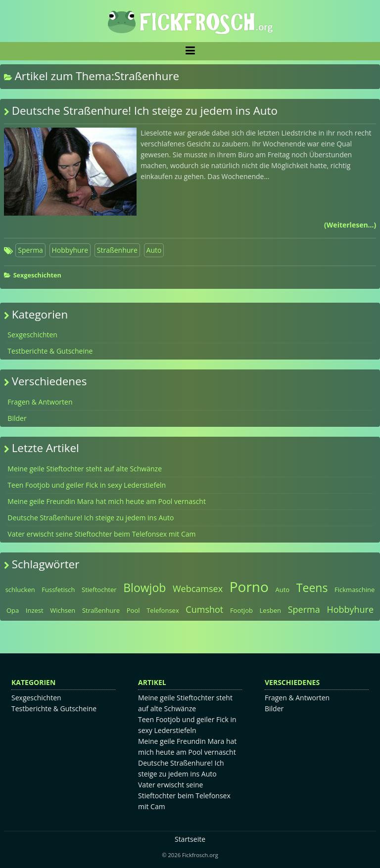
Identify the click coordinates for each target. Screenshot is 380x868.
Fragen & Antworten (40, 402)
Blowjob (144, 588)
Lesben (271, 610)
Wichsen (63, 610)
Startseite (190, 839)
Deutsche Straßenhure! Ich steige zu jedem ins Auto (145, 111)
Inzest (35, 610)
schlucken (20, 590)
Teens (312, 588)
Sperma (30, 250)
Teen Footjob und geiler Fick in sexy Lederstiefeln (87, 485)
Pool (133, 610)
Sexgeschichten (37, 275)
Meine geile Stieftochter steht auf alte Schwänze (85, 469)
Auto (154, 250)
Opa (13, 610)
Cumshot (204, 609)
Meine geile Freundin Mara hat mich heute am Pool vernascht (107, 501)
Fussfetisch (58, 590)
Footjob (241, 610)
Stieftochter (99, 590)
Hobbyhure (70, 250)
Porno (249, 587)
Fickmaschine (355, 590)
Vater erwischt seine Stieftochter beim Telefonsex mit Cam (101, 534)
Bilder (17, 418)
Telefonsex (163, 610)
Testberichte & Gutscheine (50, 351)
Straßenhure (117, 250)
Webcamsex (198, 589)
